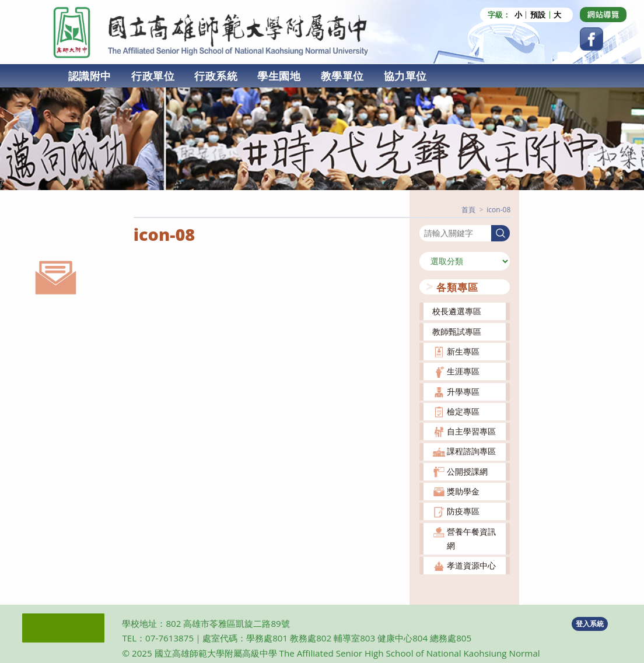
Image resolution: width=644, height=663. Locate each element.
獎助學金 (463, 491)
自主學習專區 (471, 431)
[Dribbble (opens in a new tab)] (603, 15)
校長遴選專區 (457, 311)
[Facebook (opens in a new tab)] (591, 39)
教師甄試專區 (457, 331)
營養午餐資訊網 (471, 538)
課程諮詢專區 (471, 451)
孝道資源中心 (471, 565)
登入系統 (590, 623)
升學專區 (463, 391)
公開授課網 (467, 471)
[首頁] (468, 209)
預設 (538, 15)
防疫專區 (463, 511)
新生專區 (463, 351)
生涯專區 (463, 371)
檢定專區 (463, 411)
